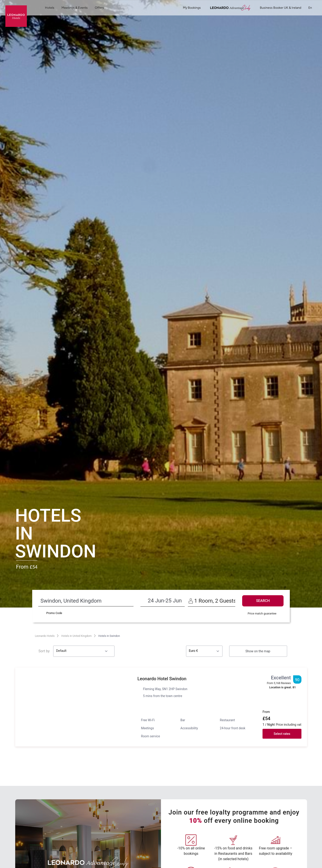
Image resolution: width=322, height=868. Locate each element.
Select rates (282, 734)
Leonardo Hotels (45, 636)
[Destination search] (77, 601)
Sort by (44, 651)
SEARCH (263, 601)
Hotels (50, 8)
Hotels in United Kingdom (76, 636)
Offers (99, 8)
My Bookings (192, 8)
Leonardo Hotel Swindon (164, 679)
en (312, 8)
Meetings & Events (75, 8)
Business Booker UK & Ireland (281, 8)
